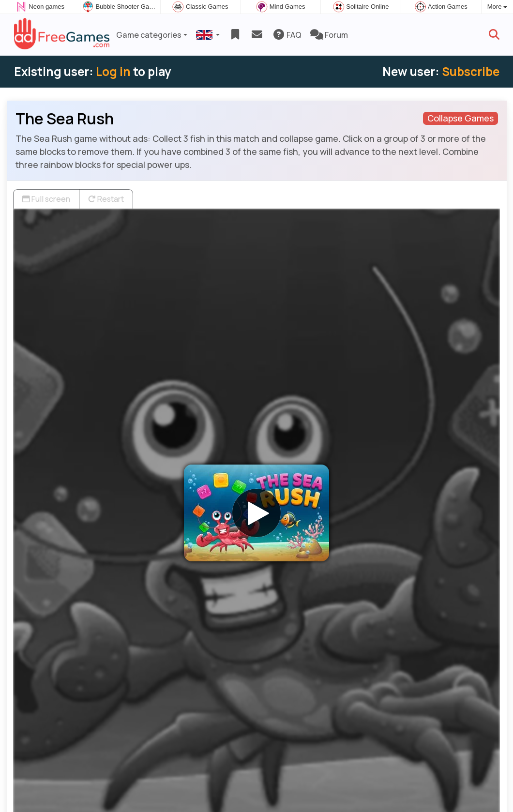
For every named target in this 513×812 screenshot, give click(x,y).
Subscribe (471, 71)
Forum (329, 35)
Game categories (149, 35)
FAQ (287, 35)
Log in (113, 71)
